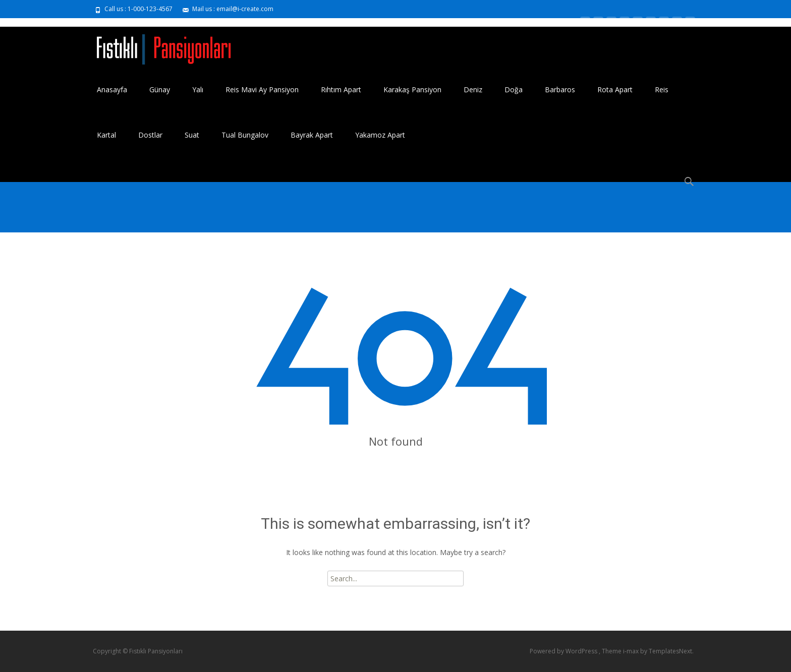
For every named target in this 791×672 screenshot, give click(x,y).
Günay (160, 89)
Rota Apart (615, 89)
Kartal (106, 135)
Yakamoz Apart (380, 135)
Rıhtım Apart (341, 89)
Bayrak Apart (312, 135)
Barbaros (560, 89)
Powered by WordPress (564, 651)
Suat (192, 135)
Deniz (473, 89)
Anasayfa (112, 89)
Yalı (198, 89)
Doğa (514, 89)
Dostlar (150, 135)
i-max (632, 651)
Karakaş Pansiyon (412, 89)
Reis (662, 89)
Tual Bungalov (245, 135)
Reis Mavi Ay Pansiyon (262, 89)
